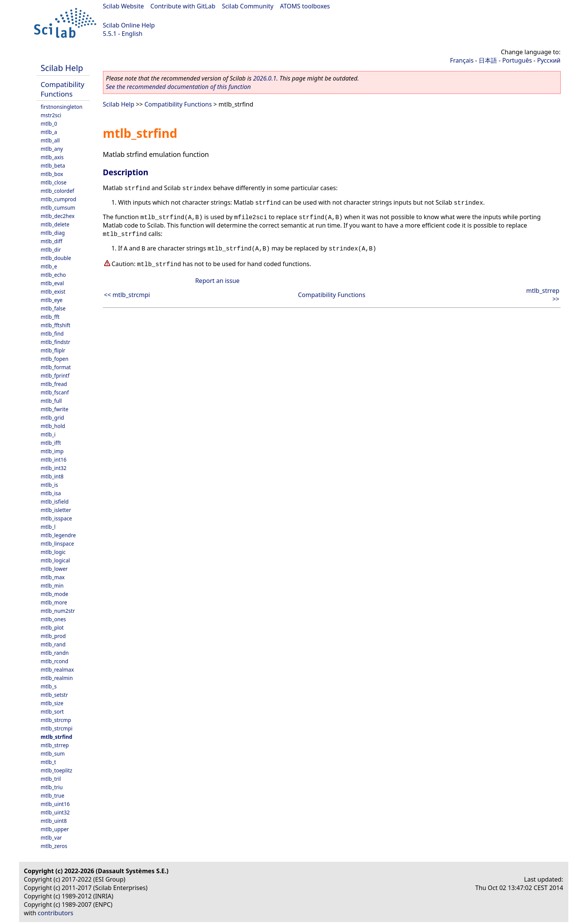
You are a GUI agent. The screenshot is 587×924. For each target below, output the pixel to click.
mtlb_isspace (56, 518)
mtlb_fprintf (55, 376)
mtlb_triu (52, 787)
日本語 (488, 60)
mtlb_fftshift (56, 325)
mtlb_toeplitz (57, 770)
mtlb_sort (52, 712)
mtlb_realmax (57, 670)
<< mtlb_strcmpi (127, 295)
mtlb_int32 (54, 468)
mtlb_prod (53, 636)
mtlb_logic (53, 552)
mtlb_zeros (54, 846)
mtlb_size (52, 703)
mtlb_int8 (52, 476)
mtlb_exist (53, 292)
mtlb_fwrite (55, 409)
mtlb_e (49, 266)
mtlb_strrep (55, 745)
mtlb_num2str (58, 611)
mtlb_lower (54, 569)
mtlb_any (52, 149)
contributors (55, 913)
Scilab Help (62, 68)
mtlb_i (48, 434)
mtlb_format (56, 367)
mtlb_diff (52, 241)
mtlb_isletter (56, 510)
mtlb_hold (53, 426)
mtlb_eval (52, 283)
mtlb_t (48, 762)
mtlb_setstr (55, 695)
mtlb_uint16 (55, 804)
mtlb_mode (55, 594)
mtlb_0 (49, 124)
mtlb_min (52, 586)
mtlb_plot (52, 628)
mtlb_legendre (59, 535)
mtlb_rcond (55, 661)
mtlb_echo (53, 275)
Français (462, 60)
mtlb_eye (52, 300)
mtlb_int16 (54, 460)
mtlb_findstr (56, 342)
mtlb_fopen (55, 359)
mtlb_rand (53, 644)
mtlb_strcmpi (57, 728)
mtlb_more (54, 602)
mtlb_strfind (57, 737)
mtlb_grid (52, 418)
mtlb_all (50, 140)
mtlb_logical (55, 560)
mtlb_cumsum (58, 208)
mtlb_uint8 (54, 821)
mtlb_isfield (55, 502)
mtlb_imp (52, 451)
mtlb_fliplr (53, 350)
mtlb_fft (50, 317)
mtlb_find (52, 334)
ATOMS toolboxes (305, 6)
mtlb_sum (53, 754)
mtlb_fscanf (55, 392)
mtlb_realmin (57, 678)
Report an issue (217, 281)
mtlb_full (51, 401)
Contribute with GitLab (183, 6)
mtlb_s (49, 686)
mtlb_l (48, 527)
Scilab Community (248, 6)
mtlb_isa (51, 493)
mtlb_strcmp (56, 720)
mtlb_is (50, 485)
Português (517, 60)
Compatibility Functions (63, 89)
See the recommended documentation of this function (179, 87)
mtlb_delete (55, 224)
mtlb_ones (53, 619)
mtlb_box (52, 174)
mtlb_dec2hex (58, 216)
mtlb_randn (55, 653)
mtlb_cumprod (59, 199)
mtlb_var (51, 838)
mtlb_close (54, 182)
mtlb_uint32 (55, 812)
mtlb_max (53, 577)
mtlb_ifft (51, 443)
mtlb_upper (55, 829)
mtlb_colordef (58, 191)
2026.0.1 (265, 78)
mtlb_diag (53, 233)
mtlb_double (56, 258)
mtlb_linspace (58, 544)
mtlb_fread (54, 384)
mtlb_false (53, 308)
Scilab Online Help (129, 25)
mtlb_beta (53, 166)
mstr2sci (51, 115)
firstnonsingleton (62, 107)
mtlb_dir (51, 250)
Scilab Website (124, 6)
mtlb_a (49, 132)
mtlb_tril (51, 779)
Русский (549, 60)
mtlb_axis (52, 157)
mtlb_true (53, 796)
